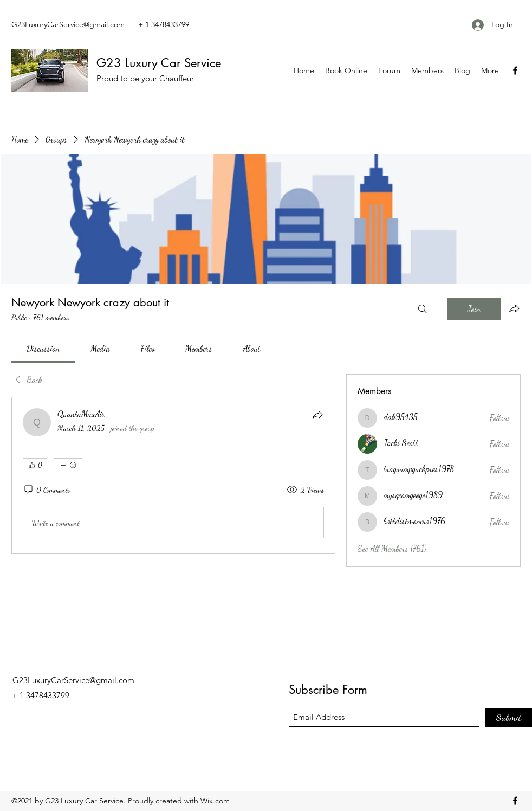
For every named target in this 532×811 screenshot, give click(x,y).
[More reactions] (68, 465)
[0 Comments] (47, 490)
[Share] (317, 415)
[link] (43, 348)
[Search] (423, 309)
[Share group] (514, 308)
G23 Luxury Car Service (159, 63)
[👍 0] (35, 465)
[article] (173, 475)
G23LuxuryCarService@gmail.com (68, 24)
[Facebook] (515, 70)
